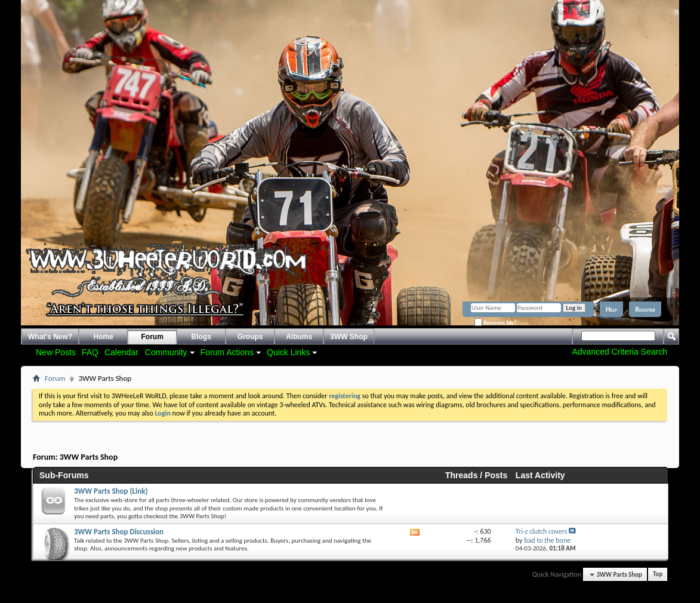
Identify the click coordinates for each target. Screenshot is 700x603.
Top (658, 575)
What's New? (50, 337)
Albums (299, 337)
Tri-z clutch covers (541, 531)
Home (104, 337)
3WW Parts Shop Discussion (119, 532)
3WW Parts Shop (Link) (111, 491)
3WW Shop (349, 337)
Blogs (201, 337)
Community (166, 352)
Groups (250, 337)
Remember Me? (495, 323)
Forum (152, 337)
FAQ (90, 352)
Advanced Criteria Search (619, 352)
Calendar (121, 352)
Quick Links (288, 352)
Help (611, 309)
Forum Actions (227, 352)
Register (645, 309)
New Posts (56, 352)
